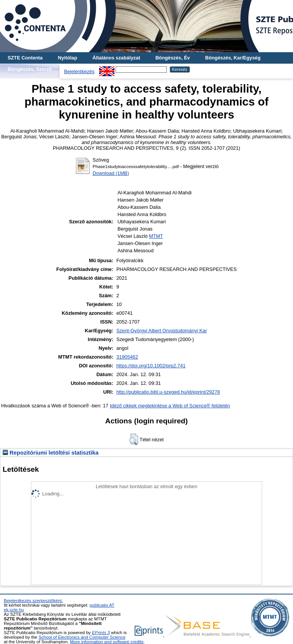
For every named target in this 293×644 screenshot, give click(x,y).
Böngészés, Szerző (30, 69)
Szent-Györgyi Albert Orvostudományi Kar (162, 331)
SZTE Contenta (25, 58)
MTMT (156, 236)
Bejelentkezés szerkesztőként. (33, 601)
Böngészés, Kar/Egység (233, 58)
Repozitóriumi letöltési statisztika (51, 453)
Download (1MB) (111, 173)
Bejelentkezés (79, 71)
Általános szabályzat (116, 58)
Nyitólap (68, 58)
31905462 (127, 357)
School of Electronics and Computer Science (82, 637)
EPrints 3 (101, 633)
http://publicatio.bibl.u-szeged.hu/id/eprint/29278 (168, 392)
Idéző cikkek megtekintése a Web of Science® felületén (170, 406)
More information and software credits (107, 642)
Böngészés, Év (172, 58)
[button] (134, 439)
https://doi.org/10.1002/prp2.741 (151, 366)
